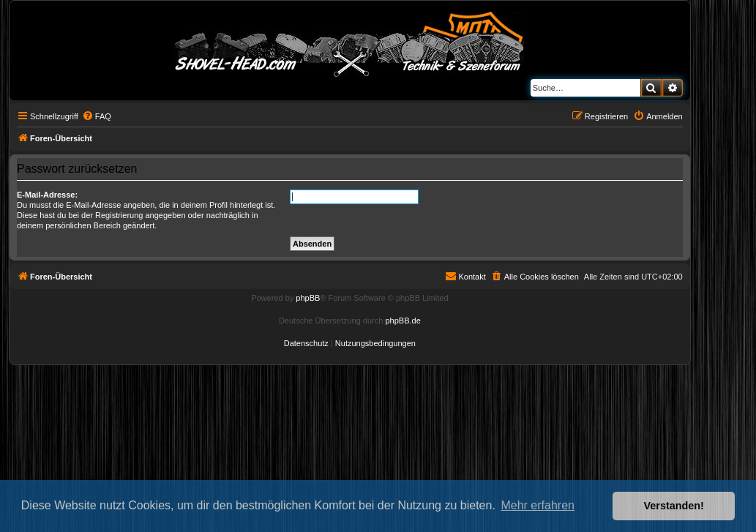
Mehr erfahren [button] (538, 505)
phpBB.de (403, 321)
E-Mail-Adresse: (47, 195)
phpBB (308, 298)
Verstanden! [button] (674, 506)
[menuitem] (97, 116)
